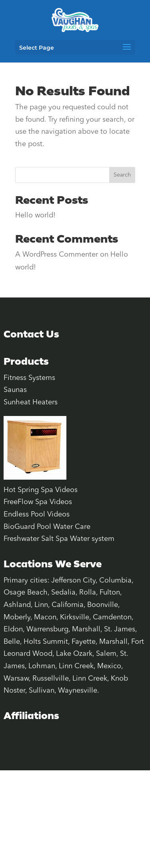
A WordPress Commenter (57, 255)
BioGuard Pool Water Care (47, 527)
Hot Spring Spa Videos (41, 490)
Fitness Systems (29, 378)
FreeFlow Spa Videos (38, 502)
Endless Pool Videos (37, 514)
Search (122, 175)
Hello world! (35, 215)
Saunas (15, 390)
